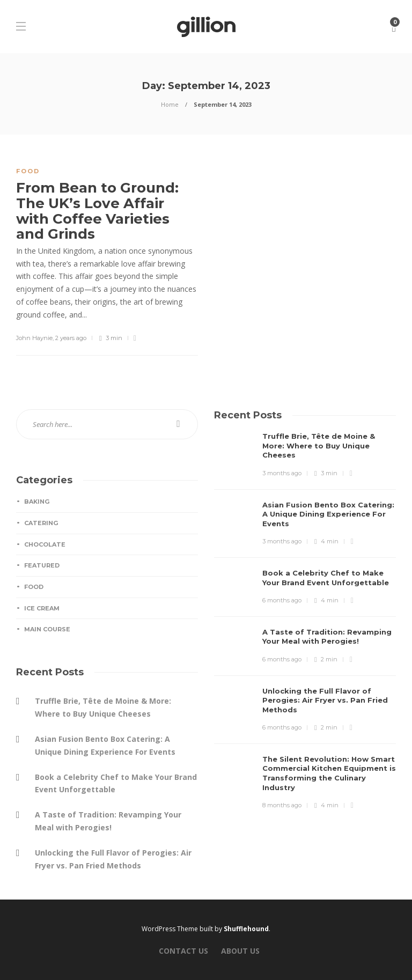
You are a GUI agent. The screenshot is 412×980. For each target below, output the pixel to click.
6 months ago (282, 600)
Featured (42, 565)
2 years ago (71, 338)
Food (28, 171)
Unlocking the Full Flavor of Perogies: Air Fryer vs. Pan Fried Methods (113, 859)
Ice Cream (42, 608)
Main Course (47, 629)
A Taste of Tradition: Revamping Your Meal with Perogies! (108, 821)
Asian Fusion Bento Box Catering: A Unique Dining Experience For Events (105, 745)
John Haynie (34, 338)
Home (170, 104)
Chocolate (45, 544)
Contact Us (183, 951)
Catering (41, 523)
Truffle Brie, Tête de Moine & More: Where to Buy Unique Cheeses (103, 707)
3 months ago (282, 473)
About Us (240, 951)
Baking (37, 502)
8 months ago (282, 805)
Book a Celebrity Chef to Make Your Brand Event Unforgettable (116, 783)
